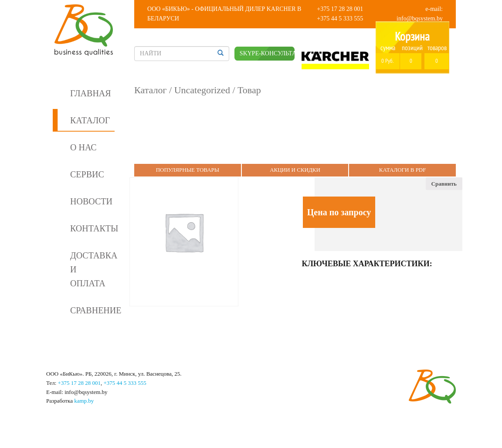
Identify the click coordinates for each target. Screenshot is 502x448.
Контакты (92, 228)
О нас (83, 147)
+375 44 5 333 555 (340, 19)
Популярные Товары (188, 170)
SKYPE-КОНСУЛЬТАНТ (267, 53)
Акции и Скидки (295, 170)
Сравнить (444, 184)
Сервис (87, 174)
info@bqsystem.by (420, 19)
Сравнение (92, 310)
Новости (91, 201)
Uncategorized (202, 90)
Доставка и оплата (92, 269)
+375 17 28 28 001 (340, 9)
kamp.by (84, 401)
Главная (91, 93)
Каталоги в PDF (403, 170)
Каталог (90, 120)
